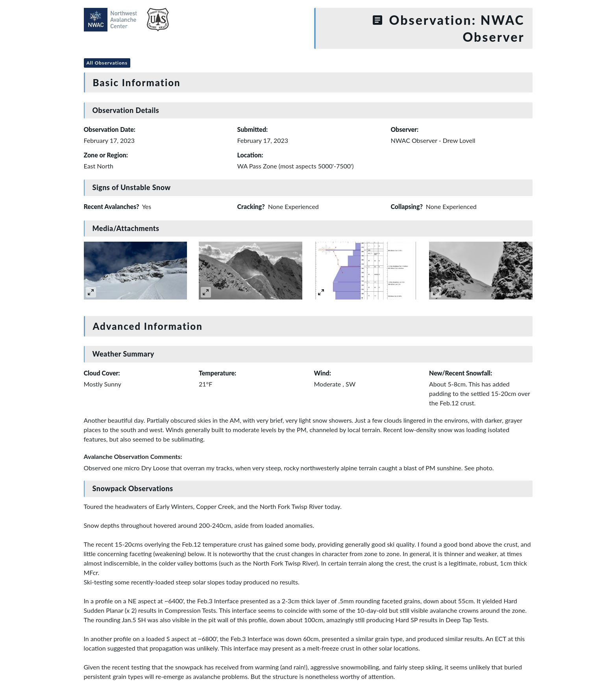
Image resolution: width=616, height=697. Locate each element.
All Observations (107, 63)
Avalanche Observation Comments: (133, 456)
